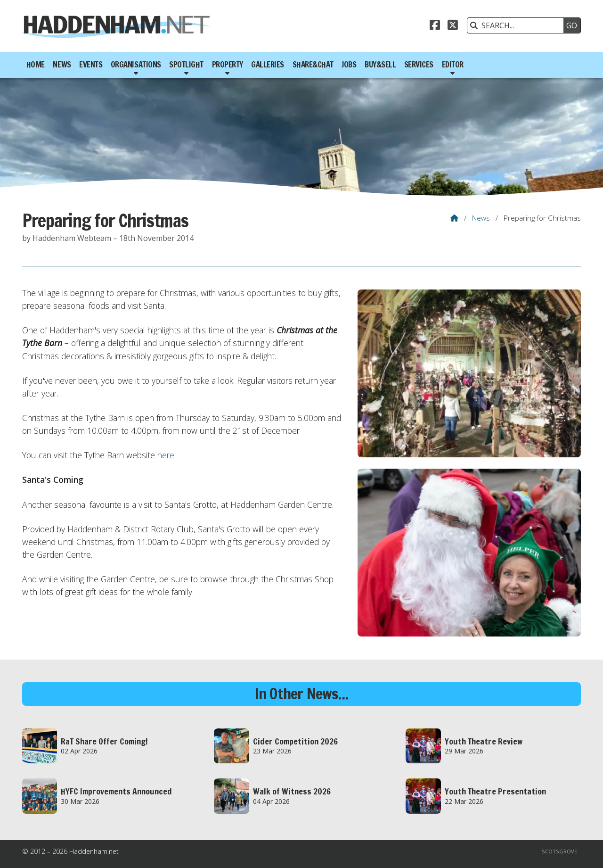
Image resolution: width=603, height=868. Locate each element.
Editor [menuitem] (453, 65)
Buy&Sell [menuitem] (380, 65)
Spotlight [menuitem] (186, 65)
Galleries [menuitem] (268, 65)
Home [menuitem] (36, 65)
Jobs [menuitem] (349, 65)
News (481, 218)
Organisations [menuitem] (136, 65)
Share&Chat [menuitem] (313, 65)
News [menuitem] (62, 65)
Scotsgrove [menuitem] (559, 851)
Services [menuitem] (419, 65)
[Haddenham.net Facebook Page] (435, 26)
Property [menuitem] (228, 65)
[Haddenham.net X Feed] (453, 26)
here (166, 455)
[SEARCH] (518, 25)
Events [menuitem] (91, 65)
